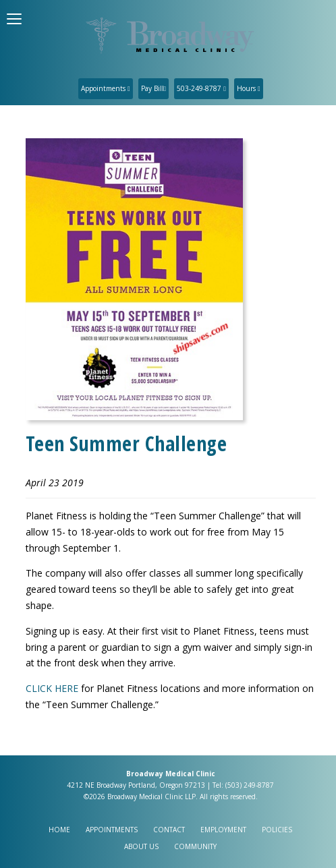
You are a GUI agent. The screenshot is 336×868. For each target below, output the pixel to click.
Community (195, 846)
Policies (277, 830)
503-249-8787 (201, 88)
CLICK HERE (52, 688)
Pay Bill (154, 88)
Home (59, 830)
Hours (249, 88)
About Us (141, 846)
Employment (223, 830)
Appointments (106, 88)
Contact (169, 830)
